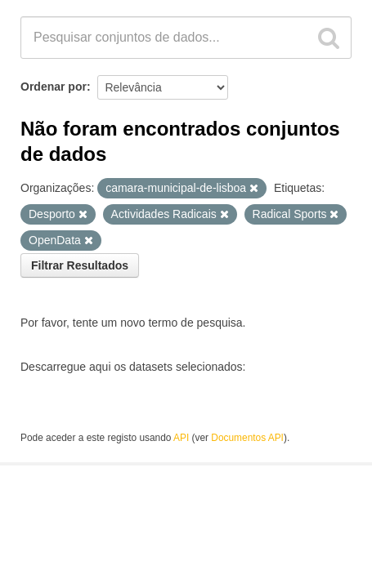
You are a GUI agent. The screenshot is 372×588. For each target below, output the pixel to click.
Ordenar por (54, 87)
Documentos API (247, 438)
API (181, 438)
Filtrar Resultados (80, 265)
